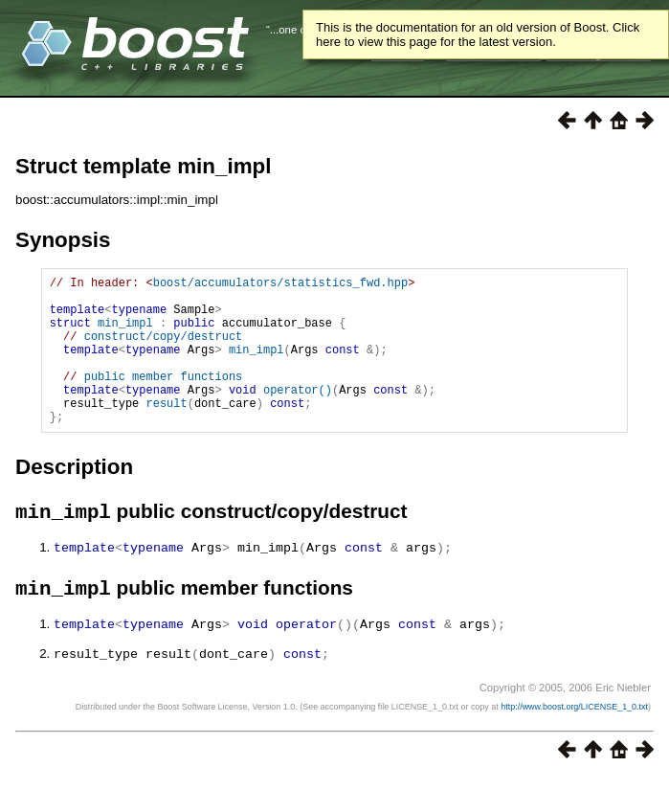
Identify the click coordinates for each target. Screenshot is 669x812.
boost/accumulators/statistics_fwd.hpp (280, 285)
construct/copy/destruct (164, 350)
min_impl (125, 334)
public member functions (164, 399)
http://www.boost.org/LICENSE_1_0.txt (574, 741)
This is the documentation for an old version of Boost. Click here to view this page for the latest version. (478, 34)
